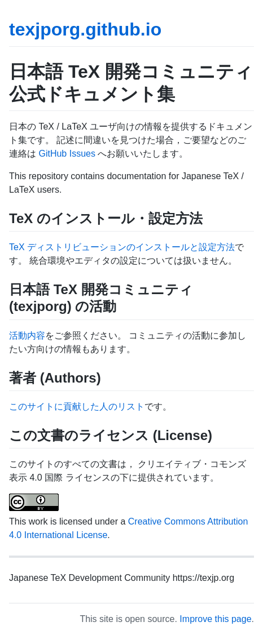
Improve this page (215, 619)
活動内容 (27, 336)
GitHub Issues (67, 154)
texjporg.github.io (85, 29)
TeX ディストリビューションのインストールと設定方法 (122, 247)
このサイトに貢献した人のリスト (77, 407)
